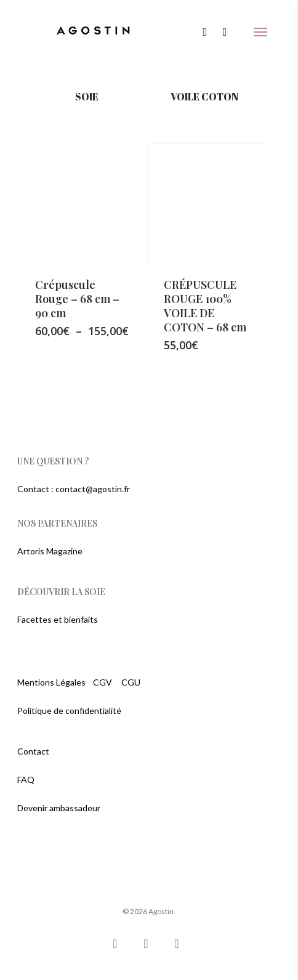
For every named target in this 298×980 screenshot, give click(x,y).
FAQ (26, 780)
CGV (103, 682)
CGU (131, 682)
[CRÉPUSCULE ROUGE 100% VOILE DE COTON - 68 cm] (208, 203)
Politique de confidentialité (69, 711)
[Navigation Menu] (260, 32)
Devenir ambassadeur (59, 808)
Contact (33, 751)
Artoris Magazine (50, 551)
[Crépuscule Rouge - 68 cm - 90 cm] (79, 203)
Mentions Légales (51, 682)
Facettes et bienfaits (58, 619)
